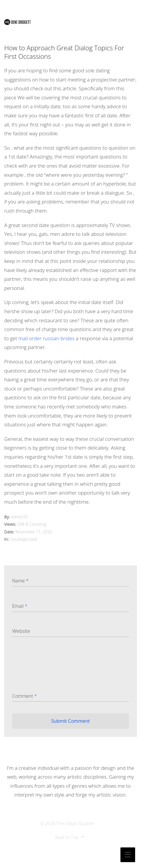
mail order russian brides (47, 338)
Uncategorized (23, 539)
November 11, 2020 (34, 532)
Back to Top (70, 837)
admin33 (20, 517)
